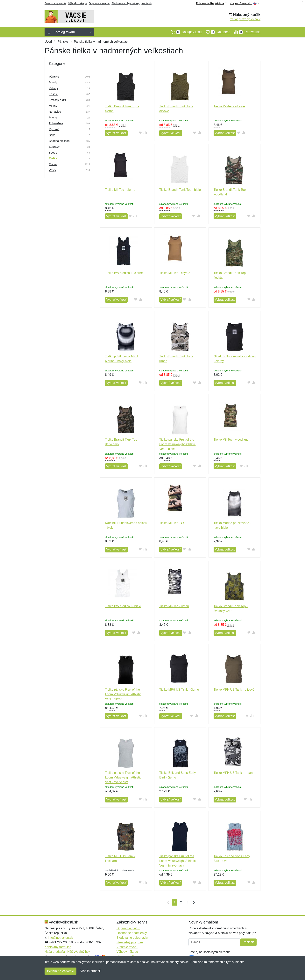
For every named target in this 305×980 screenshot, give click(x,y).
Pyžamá (54, 129)
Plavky (53, 117)
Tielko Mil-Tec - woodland (231, 440)
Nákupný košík (185, 32)
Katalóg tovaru (70, 32)
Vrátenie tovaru (127, 947)
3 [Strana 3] (187, 902)
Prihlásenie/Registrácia (211, 3)
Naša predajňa (55, 952)
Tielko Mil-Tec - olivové (229, 106)
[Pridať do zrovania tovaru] (145, 133)
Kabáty (53, 88)
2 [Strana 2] (181, 902)
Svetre (53, 152)
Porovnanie (245, 32)
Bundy (53, 82)
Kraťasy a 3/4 (58, 100)
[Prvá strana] (167, 902)
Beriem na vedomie (60, 971)
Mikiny (53, 106)
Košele (53, 94)
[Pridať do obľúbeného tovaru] (140, 133)
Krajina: (244, 3)
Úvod (48, 42)
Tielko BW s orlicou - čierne (124, 273)
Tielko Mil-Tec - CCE (173, 523)
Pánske (63, 42)
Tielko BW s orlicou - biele (123, 606)
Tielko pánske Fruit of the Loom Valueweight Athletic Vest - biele (177, 444)
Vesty (52, 170)
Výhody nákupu (78, 3)
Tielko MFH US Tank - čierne (179, 690)
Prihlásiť (248, 942)
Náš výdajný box (79, 952)
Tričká (53, 164)
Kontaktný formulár (58, 947)
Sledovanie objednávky (125, 3)
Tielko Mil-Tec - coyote (175, 273)
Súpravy (54, 147)
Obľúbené (216, 32)
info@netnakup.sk (60, 938)
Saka (52, 135)
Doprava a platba (99, 3)
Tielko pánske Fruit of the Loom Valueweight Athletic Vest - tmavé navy (177, 861)
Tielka (53, 158)
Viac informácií (91, 971)
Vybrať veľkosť (116, 133)
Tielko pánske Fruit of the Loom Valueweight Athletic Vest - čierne (123, 694)
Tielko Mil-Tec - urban (174, 606)
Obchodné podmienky (132, 933)
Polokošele (56, 123)
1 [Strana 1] (175, 902)
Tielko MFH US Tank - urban (233, 773)
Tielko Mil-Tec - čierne (120, 190)
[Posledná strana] (193, 902)
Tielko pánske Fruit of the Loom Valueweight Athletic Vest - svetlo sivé (123, 777)
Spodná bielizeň (59, 141)
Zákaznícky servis (55, 3)
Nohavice (55, 112)
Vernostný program (130, 942)
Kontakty (147, 3)
